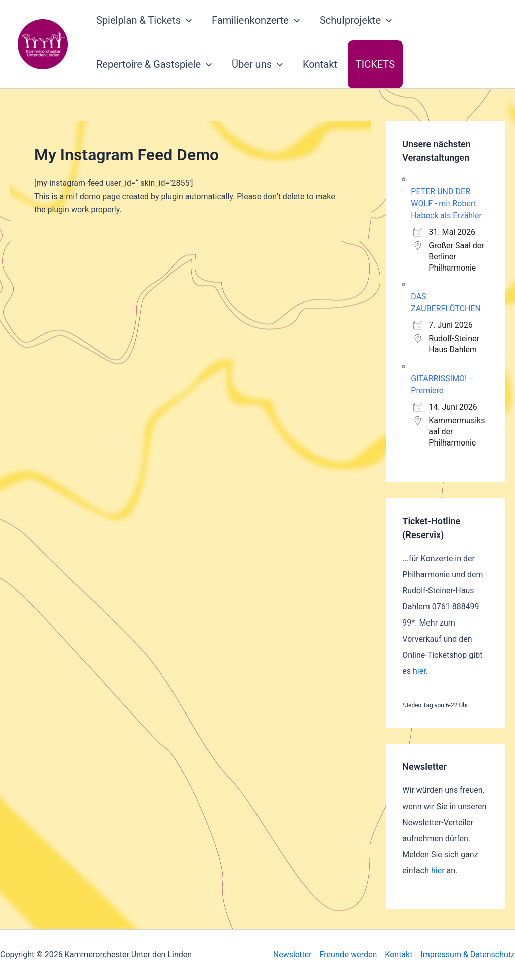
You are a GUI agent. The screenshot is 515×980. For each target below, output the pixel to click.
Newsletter (292, 955)
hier (419, 671)
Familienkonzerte (256, 20)
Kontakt (320, 64)
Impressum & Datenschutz (468, 955)
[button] (186, 20)
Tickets (375, 64)
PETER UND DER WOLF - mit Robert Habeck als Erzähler (446, 203)
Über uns (257, 64)
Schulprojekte (356, 20)
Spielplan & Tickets (144, 20)
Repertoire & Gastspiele (154, 64)
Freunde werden (349, 955)
